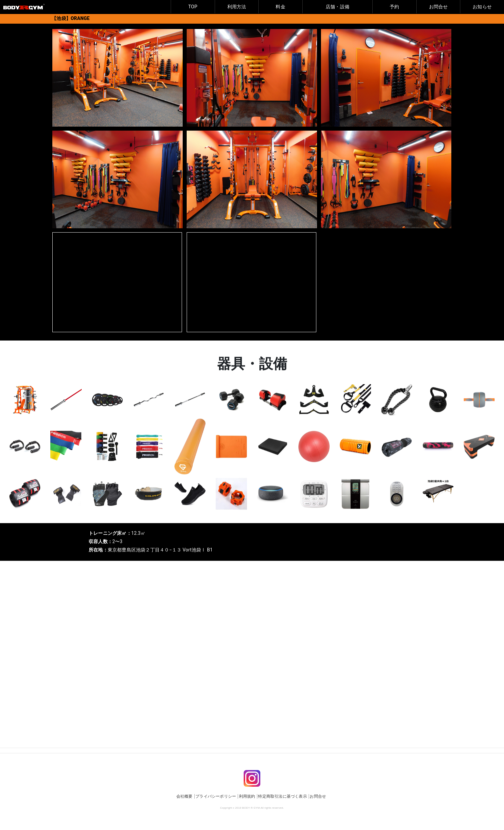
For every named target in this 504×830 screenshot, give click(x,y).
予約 (394, 7)
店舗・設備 (337, 7)
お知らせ (482, 7)
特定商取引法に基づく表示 (282, 796)
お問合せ (438, 7)
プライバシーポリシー (216, 796)
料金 (280, 7)
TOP (193, 7)
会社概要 (184, 796)
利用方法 (237, 7)
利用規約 (247, 796)
